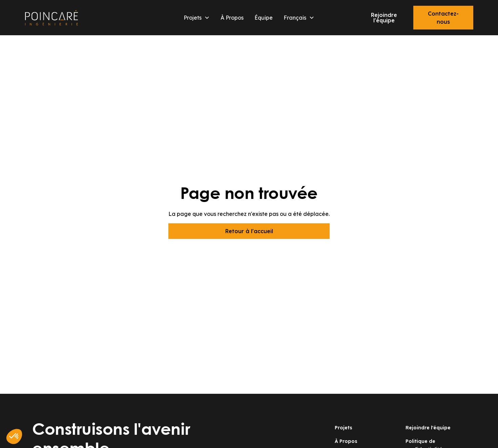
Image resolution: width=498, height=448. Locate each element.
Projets (344, 428)
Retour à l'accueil (249, 231)
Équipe (264, 18)
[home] (84, 18)
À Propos (232, 18)
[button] (197, 18)
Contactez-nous (443, 18)
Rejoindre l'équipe (384, 18)
